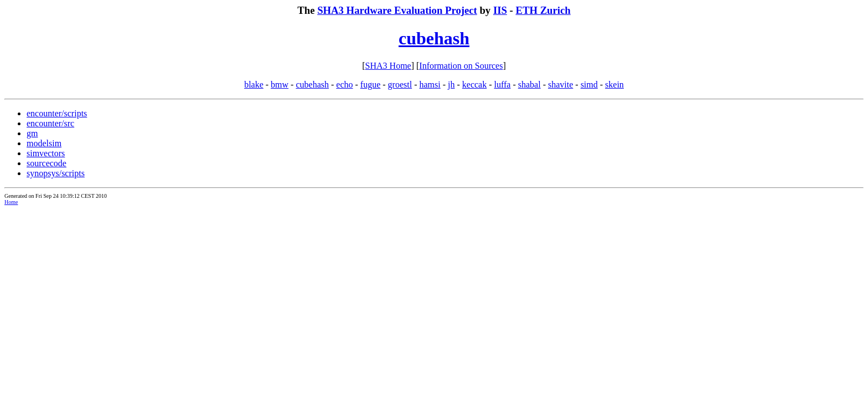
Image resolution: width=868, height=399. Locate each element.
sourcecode (46, 163)
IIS (500, 10)
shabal (529, 85)
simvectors (46, 153)
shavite (560, 85)
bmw (280, 85)
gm (32, 133)
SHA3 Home (388, 66)
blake (254, 85)
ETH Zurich (543, 10)
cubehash (434, 38)
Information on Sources (461, 66)
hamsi (430, 85)
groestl (400, 85)
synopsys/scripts (56, 173)
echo (344, 85)
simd (589, 85)
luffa (503, 85)
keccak (474, 85)
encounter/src (50, 123)
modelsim (44, 143)
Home (11, 202)
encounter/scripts (57, 113)
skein (614, 85)
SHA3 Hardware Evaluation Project (397, 10)
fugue (370, 85)
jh (451, 85)
